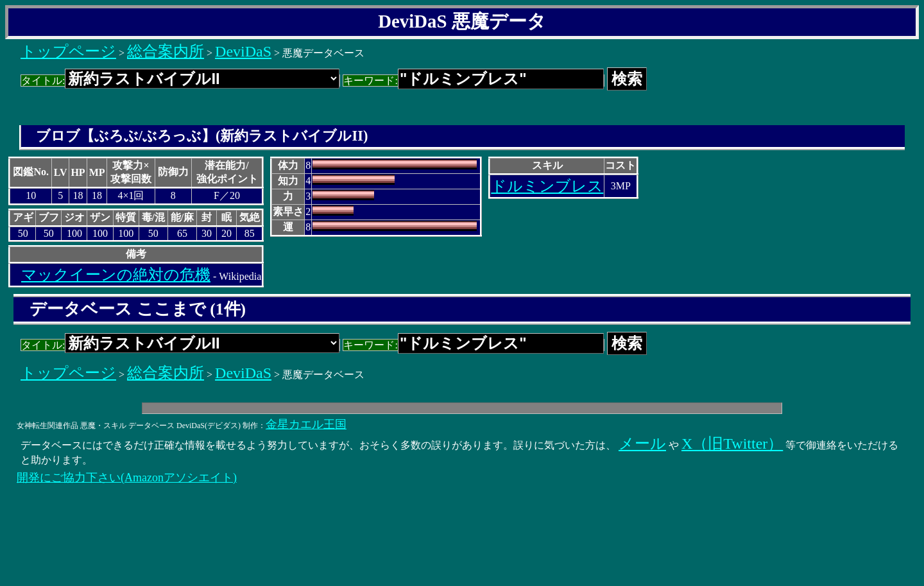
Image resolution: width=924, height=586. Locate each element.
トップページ (68, 51)
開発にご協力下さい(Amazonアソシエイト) (127, 478)
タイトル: (180, 81)
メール (642, 444)
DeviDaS (243, 51)
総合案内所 (166, 51)
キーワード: (473, 81)
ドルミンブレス (547, 186)
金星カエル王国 (306, 424)
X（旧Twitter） (732, 444)
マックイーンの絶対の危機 (116, 275)
